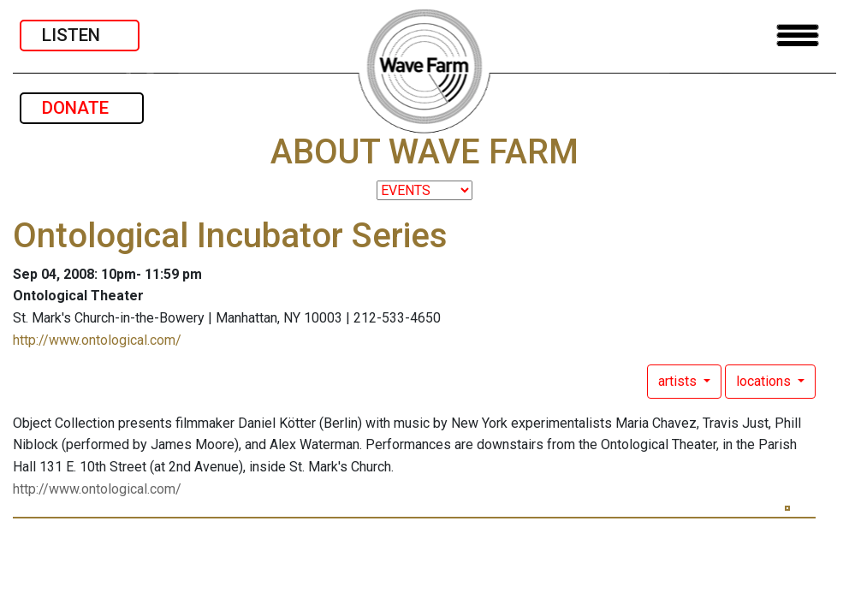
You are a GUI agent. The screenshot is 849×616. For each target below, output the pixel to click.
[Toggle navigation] (798, 36)
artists (679, 381)
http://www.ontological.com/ (97, 340)
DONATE (82, 108)
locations (765, 381)
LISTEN (80, 35)
